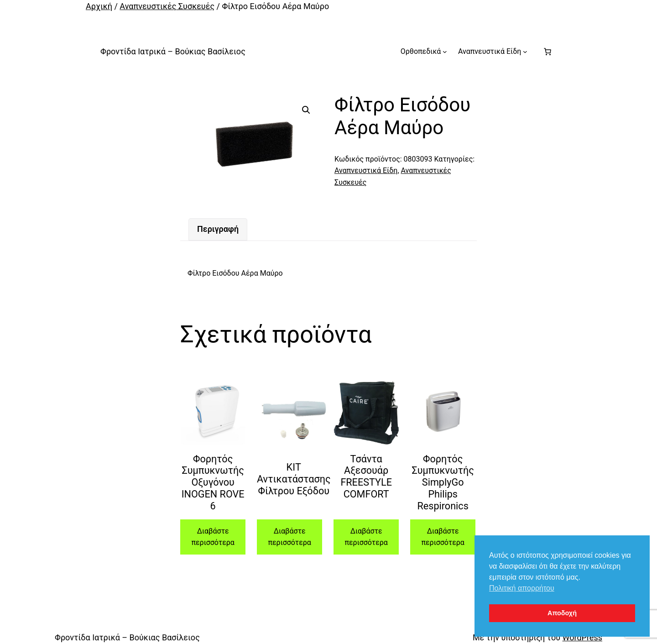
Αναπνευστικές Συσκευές (167, 6)
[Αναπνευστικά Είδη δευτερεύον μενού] (525, 52)
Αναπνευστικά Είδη (366, 170)
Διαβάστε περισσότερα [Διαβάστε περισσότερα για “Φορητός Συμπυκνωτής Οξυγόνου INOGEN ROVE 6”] (213, 537)
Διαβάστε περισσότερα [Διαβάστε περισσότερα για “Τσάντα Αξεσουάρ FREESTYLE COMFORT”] (366, 537)
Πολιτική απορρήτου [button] (522, 588)
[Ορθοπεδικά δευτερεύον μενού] (445, 52)
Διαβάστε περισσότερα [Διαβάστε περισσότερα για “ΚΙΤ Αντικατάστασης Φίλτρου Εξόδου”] (289, 537)
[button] (306, 110)
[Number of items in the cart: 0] (547, 52)
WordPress (582, 637)
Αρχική (99, 6)
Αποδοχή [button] (562, 613)
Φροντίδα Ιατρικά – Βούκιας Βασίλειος (173, 51)
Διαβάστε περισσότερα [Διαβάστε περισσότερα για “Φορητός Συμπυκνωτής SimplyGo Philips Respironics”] (443, 537)
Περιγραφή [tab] (218, 229)
